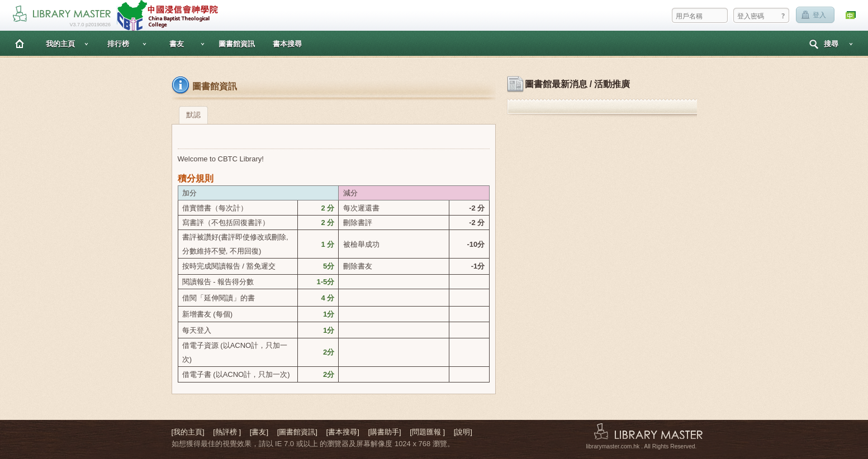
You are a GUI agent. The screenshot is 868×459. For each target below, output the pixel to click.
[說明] (463, 432)
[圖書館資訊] (297, 432)
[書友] (259, 432)
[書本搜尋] (343, 432)
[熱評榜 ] (227, 432)
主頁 (20, 43)
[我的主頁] (188, 432)
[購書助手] (384, 432)
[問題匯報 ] (427, 432)
